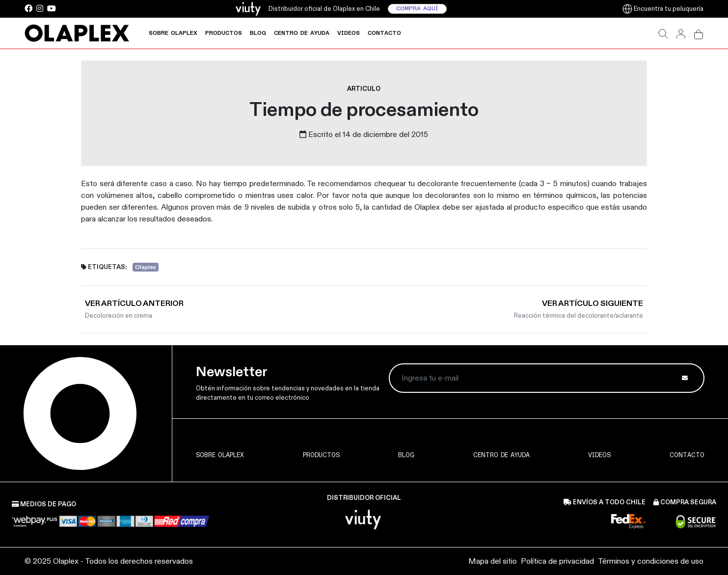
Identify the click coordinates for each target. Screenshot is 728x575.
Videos (349, 33)
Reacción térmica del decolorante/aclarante (579, 315)
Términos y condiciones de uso (651, 561)
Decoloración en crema (119, 315)
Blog (258, 33)
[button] (663, 33)
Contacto (384, 33)
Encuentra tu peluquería (663, 9)
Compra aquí (417, 9)
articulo (364, 89)
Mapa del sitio (493, 561)
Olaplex (146, 267)
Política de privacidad (557, 561)
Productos (224, 33)
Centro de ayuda (302, 33)
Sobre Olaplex (173, 33)
